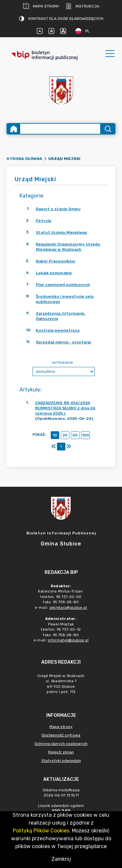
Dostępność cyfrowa (61, 735)
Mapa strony (41, 6)
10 (55, 435)
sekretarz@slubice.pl (68, 608)
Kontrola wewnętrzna (58, 330)
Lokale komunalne (54, 273)
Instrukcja (82, 6)
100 (85, 435)
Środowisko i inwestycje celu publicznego (65, 299)
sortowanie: (63, 362)
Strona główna (24, 159)
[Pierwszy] (54, 447)
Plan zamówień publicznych (63, 285)
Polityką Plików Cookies (41, 831)
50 (75, 435)
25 (65, 435)
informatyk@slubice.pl (68, 640)
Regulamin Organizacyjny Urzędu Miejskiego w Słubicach (68, 247)
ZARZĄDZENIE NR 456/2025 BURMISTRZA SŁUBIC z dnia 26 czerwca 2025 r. (65, 408)
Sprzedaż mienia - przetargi (63, 342)
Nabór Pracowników (55, 261)
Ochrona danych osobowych (61, 744)
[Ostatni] (69, 447)
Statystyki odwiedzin (61, 761)
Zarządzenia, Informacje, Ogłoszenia (61, 316)
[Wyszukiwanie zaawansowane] (60, 129)
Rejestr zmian (61, 752)
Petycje (44, 221)
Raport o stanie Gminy (58, 209)
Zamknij (61, 859)
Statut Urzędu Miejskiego (61, 232)
